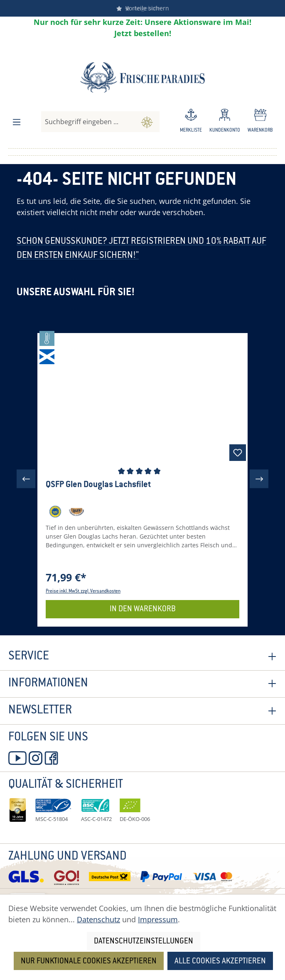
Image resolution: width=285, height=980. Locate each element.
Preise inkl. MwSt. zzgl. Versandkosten (83, 592)
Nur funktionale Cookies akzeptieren (89, 962)
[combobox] (88, 122)
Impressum (158, 919)
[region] (142, 479)
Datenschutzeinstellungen (144, 942)
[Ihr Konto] (225, 122)
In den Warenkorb (143, 609)
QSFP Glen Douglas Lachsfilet (98, 485)
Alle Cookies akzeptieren (220, 962)
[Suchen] (147, 122)
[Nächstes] (259, 479)
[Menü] (17, 122)
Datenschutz (98, 919)
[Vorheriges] (26, 479)
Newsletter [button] (142, 711)
